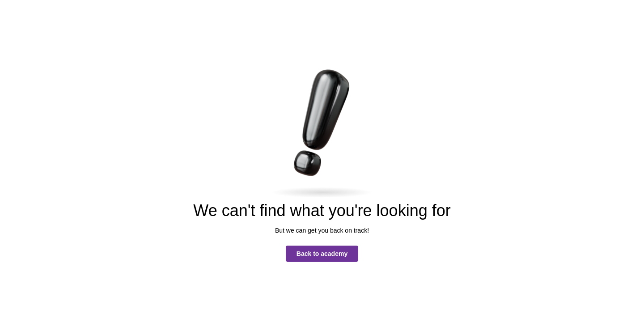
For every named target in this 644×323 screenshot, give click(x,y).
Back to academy (322, 254)
